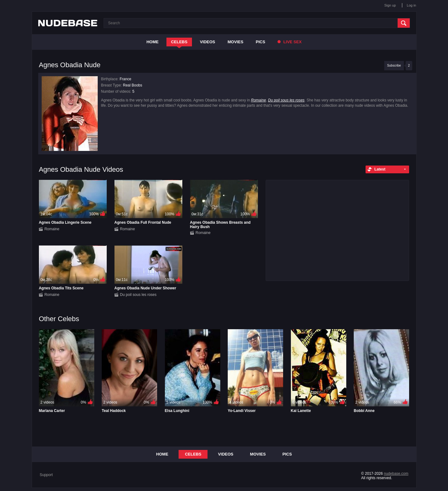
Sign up (390, 5)
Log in (412, 5)
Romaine (259, 100)
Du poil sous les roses (286, 100)
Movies (236, 42)
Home (153, 42)
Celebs (179, 42)
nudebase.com (396, 474)
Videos (207, 42)
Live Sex (289, 42)
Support (46, 475)
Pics (260, 42)
